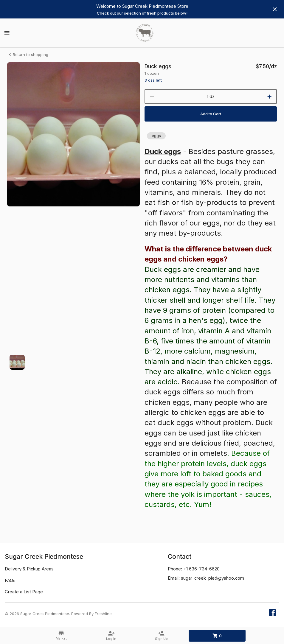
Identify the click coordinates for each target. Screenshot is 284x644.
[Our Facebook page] (272, 614)
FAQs (10, 581)
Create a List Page (24, 592)
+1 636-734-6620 (201, 569)
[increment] (269, 97)
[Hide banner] (275, 9)
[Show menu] (7, 33)
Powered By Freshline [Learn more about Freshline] (91, 614)
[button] (156, 136)
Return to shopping (28, 55)
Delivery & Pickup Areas (29, 569)
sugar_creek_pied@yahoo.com (212, 578)
